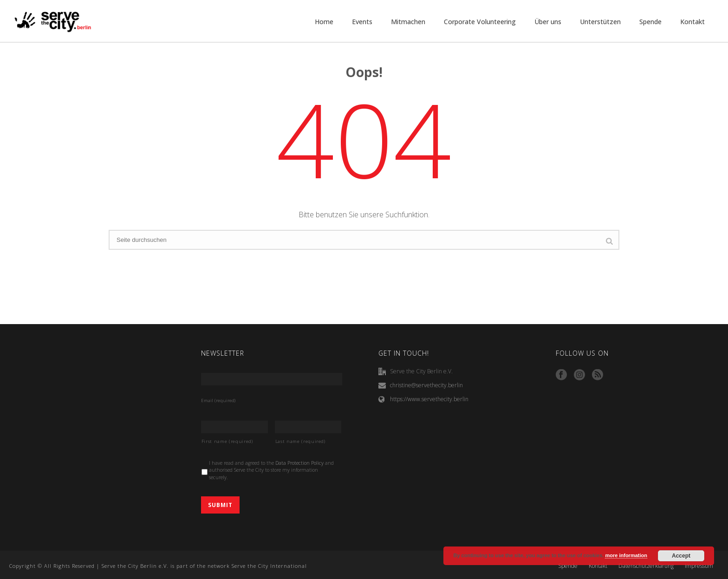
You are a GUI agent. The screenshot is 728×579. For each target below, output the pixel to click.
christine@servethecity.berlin (426, 385)
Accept (681, 556)
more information (626, 555)
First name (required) (227, 441)
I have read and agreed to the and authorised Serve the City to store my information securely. (271, 470)
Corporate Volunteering (480, 22)
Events (362, 22)
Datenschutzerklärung (646, 566)
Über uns (548, 22)
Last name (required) (300, 441)
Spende (650, 22)
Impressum (699, 566)
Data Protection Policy (299, 463)
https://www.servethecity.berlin (429, 399)
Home (324, 22)
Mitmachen (408, 22)
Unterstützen (600, 22)
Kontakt (692, 22)
